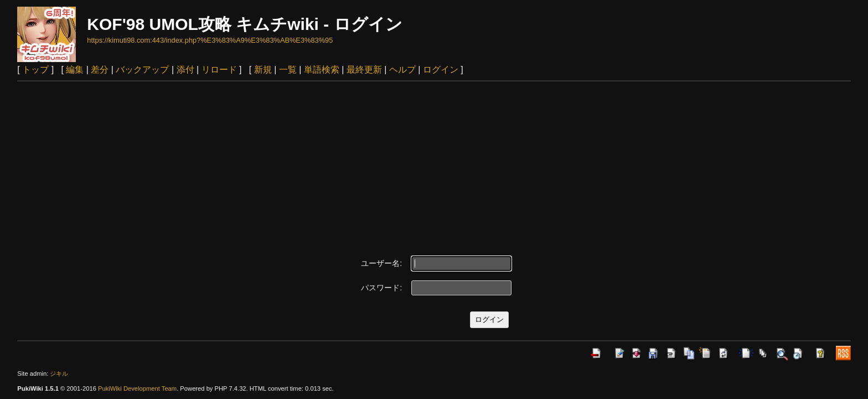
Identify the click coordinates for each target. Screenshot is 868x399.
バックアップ (142, 70)
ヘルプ (402, 70)
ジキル (59, 374)
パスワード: (381, 288)
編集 (75, 70)
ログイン (441, 70)
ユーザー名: (381, 263)
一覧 (288, 70)
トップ (35, 70)
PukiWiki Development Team (137, 388)
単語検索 (322, 70)
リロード (219, 70)
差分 (100, 70)
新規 (263, 70)
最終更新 (364, 70)
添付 (185, 70)
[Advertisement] (434, 165)
